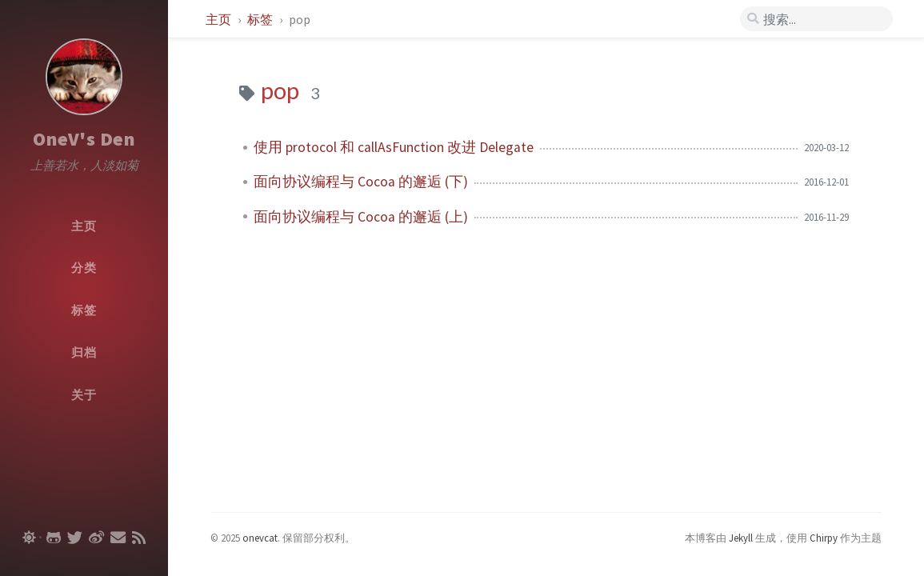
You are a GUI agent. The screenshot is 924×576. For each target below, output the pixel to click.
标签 (261, 19)
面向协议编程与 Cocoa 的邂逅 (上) (361, 217)
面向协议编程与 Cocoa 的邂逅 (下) (361, 182)
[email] (118, 538)
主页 (220, 19)
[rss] (139, 538)
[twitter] (75, 538)
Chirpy (824, 538)
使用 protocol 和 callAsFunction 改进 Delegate (394, 147)
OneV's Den (84, 139)
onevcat (260, 538)
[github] (54, 538)
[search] (816, 19)
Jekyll (741, 538)
